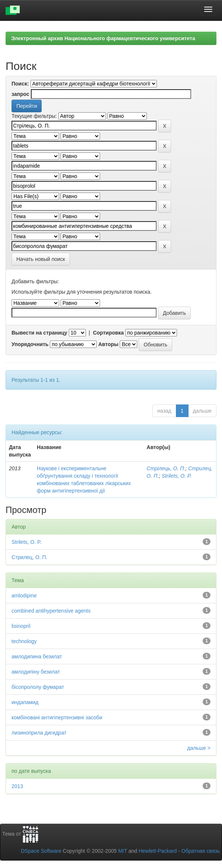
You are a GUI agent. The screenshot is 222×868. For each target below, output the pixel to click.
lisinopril (21, 626)
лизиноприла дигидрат (39, 733)
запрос (20, 94)
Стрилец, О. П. (30, 557)
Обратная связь (201, 851)
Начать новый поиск (41, 259)
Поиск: (20, 84)
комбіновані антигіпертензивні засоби (57, 717)
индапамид (25, 702)
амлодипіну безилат (36, 672)
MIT (123, 851)
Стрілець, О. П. (166, 468)
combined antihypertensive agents (51, 611)
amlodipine (24, 596)
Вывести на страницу (39, 333)
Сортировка (108, 333)
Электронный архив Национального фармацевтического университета (103, 38)
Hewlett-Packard (158, 851)
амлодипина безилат (37, 656)
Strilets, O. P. (177, 476)
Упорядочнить (30, 344)
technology (24, 641)
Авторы (108, 344)
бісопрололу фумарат (38, 687)
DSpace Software (41, 851)
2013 (17, 786)
